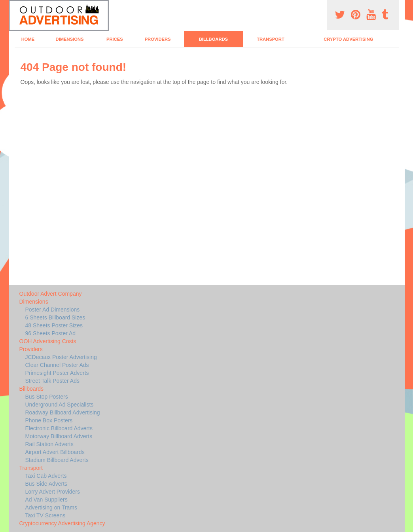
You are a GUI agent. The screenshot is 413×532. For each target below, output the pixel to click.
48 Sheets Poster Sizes (54, 325)
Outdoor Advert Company (51, 294)
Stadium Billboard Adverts (57, 460)
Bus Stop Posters (47, 397)
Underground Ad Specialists (60, 405)
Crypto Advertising (348, 39)
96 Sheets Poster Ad (51, 333)
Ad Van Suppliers (46, 500)
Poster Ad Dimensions (53, 310)
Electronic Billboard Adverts (59, 428)
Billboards (213, 39)
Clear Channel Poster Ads (57, 365)
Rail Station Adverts (49, 444)
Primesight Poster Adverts (57, 373)
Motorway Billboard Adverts (59, 436)
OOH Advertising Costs (48, 341)
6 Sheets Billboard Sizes (55, 317)
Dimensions (70, 39)
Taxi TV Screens (45, 515)
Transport (271, 39)
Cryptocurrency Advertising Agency (62, 523)
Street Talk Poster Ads (52, 381)
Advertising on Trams (51, 507)
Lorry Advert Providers (53, 492)
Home (28, 39)
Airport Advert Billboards (55, 452)
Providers (158, 39)
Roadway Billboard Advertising (63, 412)
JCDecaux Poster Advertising (61, 357)
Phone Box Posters (49, 420)
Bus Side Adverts (46, 484)
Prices (115, 39)
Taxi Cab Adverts (46, 476)
